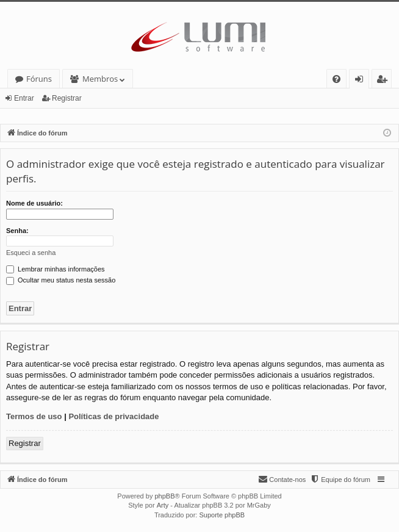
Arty (163, 505)
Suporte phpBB (222, 515)
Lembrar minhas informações (56, 269)
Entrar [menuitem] (362, 81)
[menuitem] (336, 79)
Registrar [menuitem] (384, 81)
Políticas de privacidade (113, 416)
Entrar (24, 98)
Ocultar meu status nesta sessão (61, 280)
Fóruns (39, 79)
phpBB (164, 496)
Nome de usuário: (34, 203)
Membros (100, 79)
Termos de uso (34, 416)
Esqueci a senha (31, 253)
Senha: (17, 231)
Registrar (67, 98)
